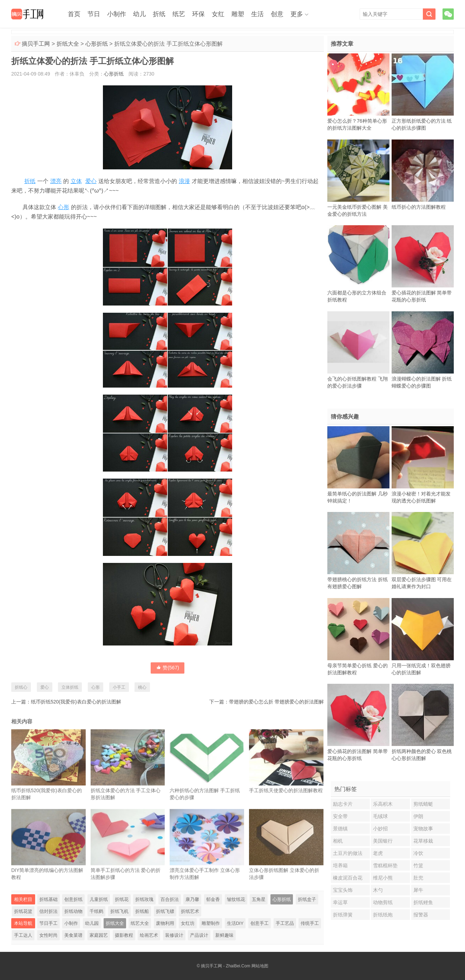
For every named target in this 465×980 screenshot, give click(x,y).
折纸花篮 (23, 911)
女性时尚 (48, 935)
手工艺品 (285, 923)
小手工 (119, 687)
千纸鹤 (96, 911)
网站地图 (260, 966)
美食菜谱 (73, 935)
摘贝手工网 (36, 44)
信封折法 (48, 911)
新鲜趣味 (224, 935)
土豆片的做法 (348, 853)
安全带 (340, 816)
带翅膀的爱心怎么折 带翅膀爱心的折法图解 (276, 702)
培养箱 (340, 865)
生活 (257, 14)
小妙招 (380, 829)
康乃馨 (192, 899)
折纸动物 (73, 911)
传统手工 (310, 923)
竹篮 (418, 865)
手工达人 (23, 935)
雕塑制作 (211, 923)
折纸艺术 (190, 911)
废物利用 (165, 923)
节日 (94, 14)
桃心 (142, 687)
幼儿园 (92, 923)
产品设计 (199, 935)
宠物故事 (423, 829)
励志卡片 (343, 804)
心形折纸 (97, 44)
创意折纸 (73, 899)
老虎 (378, 853)
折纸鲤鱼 (423, 902)
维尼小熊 (383, 878)
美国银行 (383, 841)
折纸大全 (68, 44)
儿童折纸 (99, 899)
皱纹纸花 (236, 899)
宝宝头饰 (343, 890)
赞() (168, 668)
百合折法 (170, 899)
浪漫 (184, 181)
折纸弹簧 (343, 915)
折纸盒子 (307, 899)
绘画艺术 (149, 935)
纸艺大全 (140, 923)
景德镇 (340, 829)
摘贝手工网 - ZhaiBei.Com (225, 966)
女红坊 (188, 923)
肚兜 (418, 878)
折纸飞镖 (165, 911)
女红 (218, 14)
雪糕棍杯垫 (385, 865)
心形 (64, 207)
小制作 (117, 14)
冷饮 (418, 853)
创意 (277, 14)
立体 (76, 181)
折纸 (159, 14)
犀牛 (418, 890)
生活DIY (235, 923)
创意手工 (260, 923)
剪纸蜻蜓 (423, 804)
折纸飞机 (119, 911)
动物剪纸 (383, 902)
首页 (74, 14)
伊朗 (418, 816)
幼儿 (139, 14)
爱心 (91, 181)
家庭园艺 (99, 935)
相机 (338, 841)
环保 (198, 14)
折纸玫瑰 (144, 899)
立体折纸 (70, 687)
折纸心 (21, 687)
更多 (297, 14)
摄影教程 (124, 935)
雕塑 (238, 14)
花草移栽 (423, 841)
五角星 (259, 899)
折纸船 (142, 911)
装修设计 (174, 935)
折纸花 (122, 899)
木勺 (378, 890)
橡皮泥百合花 (348, 878)
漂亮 (56, 181)
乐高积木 (383, 804)
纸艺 (179, 14)
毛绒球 (380, 816)
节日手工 (48, 923)
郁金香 (213, 899)
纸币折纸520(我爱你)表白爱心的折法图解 (76, 702)
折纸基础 (48, 899)
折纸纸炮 (383, 915)
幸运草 (340, 902)
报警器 (421, 915)
